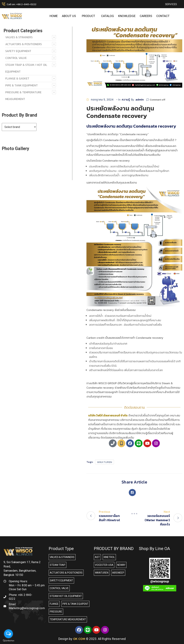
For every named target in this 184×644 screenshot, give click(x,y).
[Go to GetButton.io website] (8, 640)
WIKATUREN (105, 462)
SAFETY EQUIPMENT (18, 51)
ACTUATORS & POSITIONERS (24, 44)
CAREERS (146, 16)
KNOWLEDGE (127, 16)
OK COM (79, 639)
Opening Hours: (18, 581)
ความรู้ (126, 99)
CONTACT (163, 16)
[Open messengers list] (8, 634)
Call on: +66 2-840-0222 (22, 4)
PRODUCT (89, 16)
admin (140, 99)
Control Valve (16, 58)
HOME (54, 16)
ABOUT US (70, 16)
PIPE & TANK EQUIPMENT (22, 85)
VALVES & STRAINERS (19, 37)
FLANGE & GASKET (17, 78)
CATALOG (108, 16)
